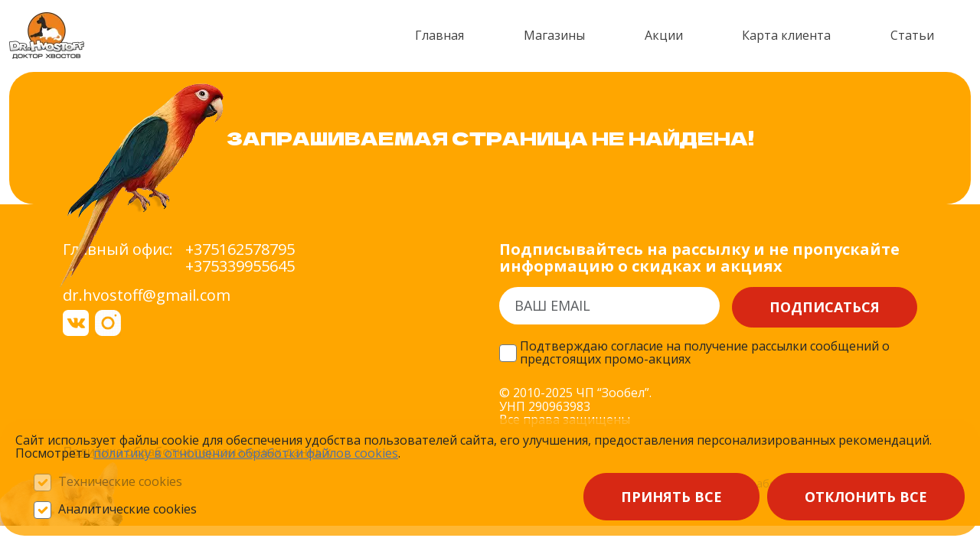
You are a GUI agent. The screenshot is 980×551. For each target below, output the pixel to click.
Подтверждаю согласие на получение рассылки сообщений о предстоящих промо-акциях (705, 353)
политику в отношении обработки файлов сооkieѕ (246, 453)
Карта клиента (786, 35)
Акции (664, 35)
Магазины (554, 35)
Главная (439, 35)
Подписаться (825, 307)
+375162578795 (240, 249)
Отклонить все (866, 497)
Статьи (912, 35)
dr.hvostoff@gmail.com (147, 295)
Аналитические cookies (127, 510)
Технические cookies (120, 482)
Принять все (671, 497)
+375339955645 (240, 266)
